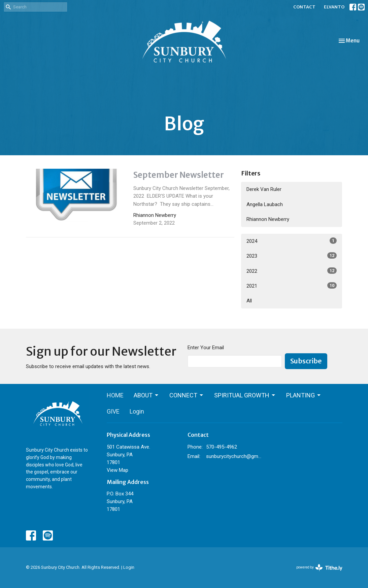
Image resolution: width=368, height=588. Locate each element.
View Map (118, 470)
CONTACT (304, 7)
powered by (319, 568)
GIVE (113, 411)
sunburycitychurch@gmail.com (234, 456)
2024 (292, 241)
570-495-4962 (222, 447)
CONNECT (187, 395)
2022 (292, 271)
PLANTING (304, 395)
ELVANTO (334, 7)
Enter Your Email (206, 348)
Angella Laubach (265, 204)
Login (137, 411)
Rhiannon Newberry (268, 219)
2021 (292, 286)
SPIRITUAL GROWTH (245, 395)
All (249, 301)
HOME (115, 395)
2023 (292, 256)
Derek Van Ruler (264, 189)
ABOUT (146, 395)
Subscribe (306, 361)
